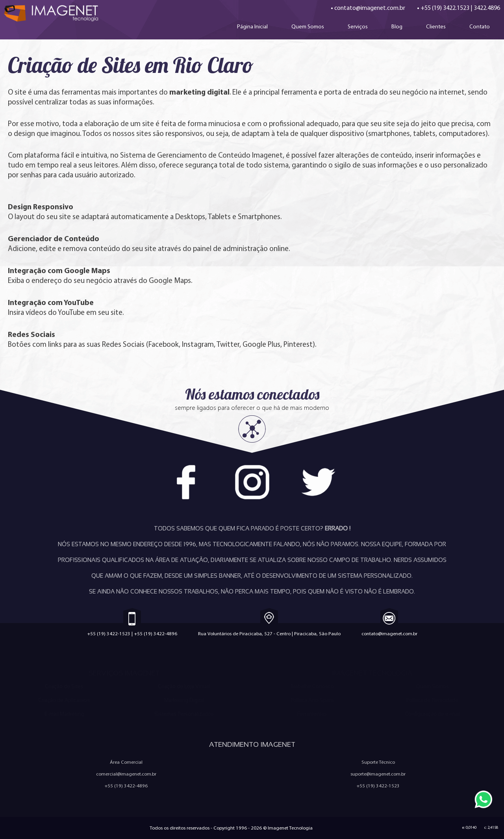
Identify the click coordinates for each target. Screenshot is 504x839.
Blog (397, 26)
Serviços (358, 26)
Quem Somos (308, 26)
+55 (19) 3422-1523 (109, 633)
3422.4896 (487, 8)
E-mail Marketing (64, 714)
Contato (480, 26)
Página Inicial (252, 26)
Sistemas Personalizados (184, 714)
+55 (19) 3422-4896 (156, 633)
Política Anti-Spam (312, 700)
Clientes (436, 26)
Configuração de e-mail (432, 714)
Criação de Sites (64, 686)
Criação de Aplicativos (64, 700)
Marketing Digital (184, 700)
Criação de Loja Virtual (184, 686)
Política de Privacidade (432, 700)
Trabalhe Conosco (312, 686)
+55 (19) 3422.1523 (445, 8)
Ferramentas (312, 714)
